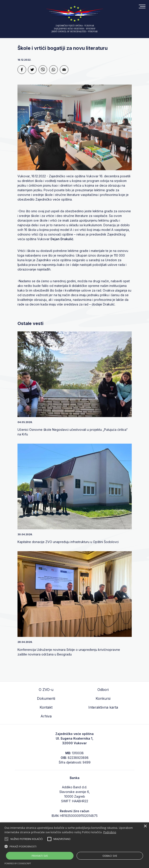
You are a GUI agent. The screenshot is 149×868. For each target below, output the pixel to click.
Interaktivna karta (103, 707)
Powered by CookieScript (18, 863)
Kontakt (46, 707)
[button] (74, 846)
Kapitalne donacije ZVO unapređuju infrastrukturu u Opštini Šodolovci (68, 542)
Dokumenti (46, 698)
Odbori (103, 690)
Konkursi (103, 698)
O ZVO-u (46, 690)
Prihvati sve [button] (40, 856)
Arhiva (46, 716)
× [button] (145, 826)
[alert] (74, 845)
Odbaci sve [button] (110, 856)
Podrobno (110, 832)
